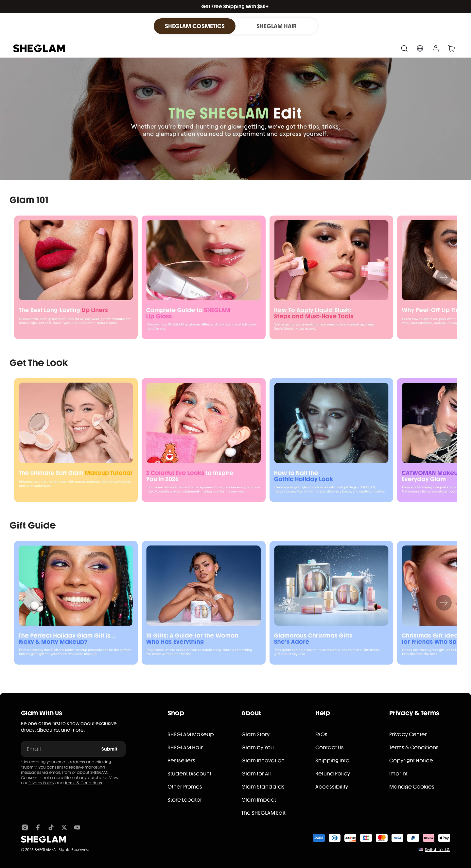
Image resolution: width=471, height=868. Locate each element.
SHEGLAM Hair (185, 747)
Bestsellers (181, 761)
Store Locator (185, 800)
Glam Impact (259, 800)
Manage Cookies (412, 787)
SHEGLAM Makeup (191, 734)
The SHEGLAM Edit (263, 813)
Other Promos (185, 787)
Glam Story (255, 734)
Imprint (398, 774)
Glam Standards (263, 787)
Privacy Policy (41, 783)
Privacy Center (408, 734)
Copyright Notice (411, 761)
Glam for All (256, 774)
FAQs (321, 734)
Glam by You (258, 747)
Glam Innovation (263, 761)
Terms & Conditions (83, 783)
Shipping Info (332, 761)
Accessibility (332, 787)
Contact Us (330, 747)
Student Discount (189, 774)
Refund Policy (333, 774)
